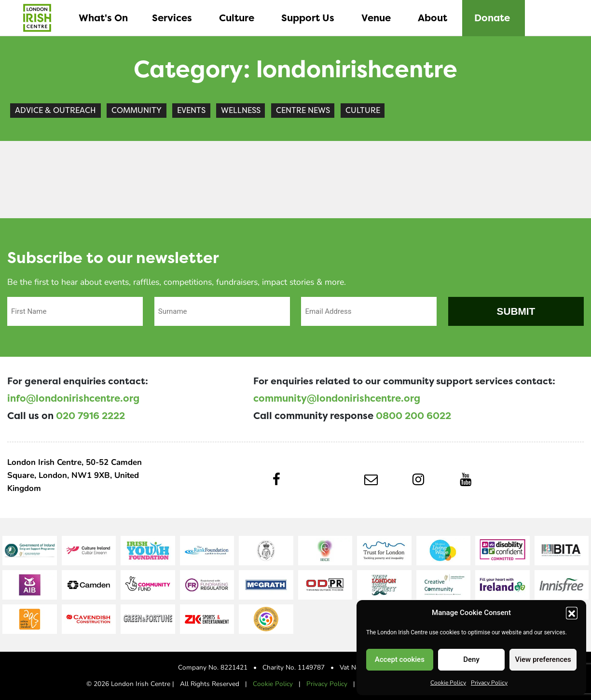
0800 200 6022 (413, 416)
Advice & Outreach (55, 110)
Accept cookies (400, 659)
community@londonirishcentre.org (337, 398)
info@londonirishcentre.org (73, 398)
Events (191, 110)
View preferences (543, 659)
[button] (572, 613)
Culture (363, 110)
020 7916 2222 (90, 416)
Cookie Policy (448, 682)
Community (137, 110)
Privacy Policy (489, 682)
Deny (471, 659)
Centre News (303, 110)
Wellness (241, 110)
